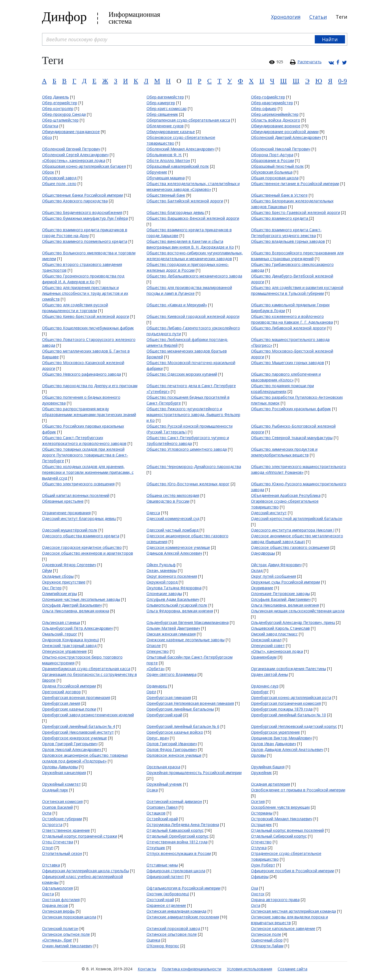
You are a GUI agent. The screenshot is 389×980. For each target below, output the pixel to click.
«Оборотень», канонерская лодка (74, 160)
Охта (256, 905)
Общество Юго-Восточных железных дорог (188, 484)
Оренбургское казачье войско (175, 732)
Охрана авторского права (275, 900)
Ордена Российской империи (69, 686)
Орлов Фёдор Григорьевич (172, 749)
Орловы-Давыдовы (60, 767)
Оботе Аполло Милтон (168, 160)
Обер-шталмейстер (60, 120)
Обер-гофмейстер (268, 97)
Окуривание (262, 588)
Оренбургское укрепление (275, 732)
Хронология (286, 17)
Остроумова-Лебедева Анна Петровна (183, 825)
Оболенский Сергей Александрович (75, 155)
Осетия (258, 801)
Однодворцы (263, 553)
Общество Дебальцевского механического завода (194, 276)
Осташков (156, 813)
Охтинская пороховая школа (69, 917)
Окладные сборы (58, 576)
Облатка (50, 126)
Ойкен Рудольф (161, 565)
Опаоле (154, 645)
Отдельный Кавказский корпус (175, 830)
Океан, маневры (162, 570)
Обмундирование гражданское (71, 132)
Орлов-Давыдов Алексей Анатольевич (287, 749)
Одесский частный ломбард (173, 530)
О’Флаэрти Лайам (267, 946)
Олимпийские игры (60, 594)
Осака (152, 790)
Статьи (318, 17)
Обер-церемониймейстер (275, 114)
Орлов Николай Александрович (72, 749)
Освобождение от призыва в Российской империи (298, 790)
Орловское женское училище (174, 755)
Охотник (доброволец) (168, 894)
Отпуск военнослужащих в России (179, 853)
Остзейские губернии (62, 819)
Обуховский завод (59, 178)
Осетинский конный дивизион (174, 801)
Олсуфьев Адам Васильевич (173, 599)
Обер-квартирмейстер (272, 103)
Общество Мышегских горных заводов (288, 363)
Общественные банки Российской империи (82, 195)
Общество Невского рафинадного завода (82, 374)
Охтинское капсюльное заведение (283, 928)
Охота (48, 894)
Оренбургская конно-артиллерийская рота (291, 697)
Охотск (258, 894)
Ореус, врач (158, 738)
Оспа (47, 813)
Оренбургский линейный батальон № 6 (183, 726)
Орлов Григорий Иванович (172, 744)
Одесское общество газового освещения (290, 547)
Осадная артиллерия (271, 784)
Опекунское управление (64, 651)
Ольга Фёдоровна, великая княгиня (180, 611)
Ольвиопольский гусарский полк (177, 605)
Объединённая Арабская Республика (286, 495)
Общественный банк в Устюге (279, 195)
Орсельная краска (163, 767)
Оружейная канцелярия (64, 773)
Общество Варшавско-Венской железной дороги (193, 218)
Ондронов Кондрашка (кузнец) (71, 640)
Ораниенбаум (264, 657)
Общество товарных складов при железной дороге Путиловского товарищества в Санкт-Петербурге (85, 455)
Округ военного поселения (172, 576)
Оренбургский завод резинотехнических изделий (88, 715)
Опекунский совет (268, 645)
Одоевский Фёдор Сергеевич (69, 565)
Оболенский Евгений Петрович (71, 149)
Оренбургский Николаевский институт (78, 732)
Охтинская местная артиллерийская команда (293, 911)
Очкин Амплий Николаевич (67, 946)
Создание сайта (293, 969)
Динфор (64, 17)
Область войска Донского (276, 120)
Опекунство (158, 651)
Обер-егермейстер (60, 103)
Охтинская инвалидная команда (176, 911)
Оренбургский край (164, 715)
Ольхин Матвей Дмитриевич (173, 628)
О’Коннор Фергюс (163, 946)
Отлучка (259, 848)
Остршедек (261, 825)
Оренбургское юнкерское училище (75, 738)
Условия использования (249, 969)
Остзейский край (162, 819)
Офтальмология (57, 888)
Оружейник (261, 773)
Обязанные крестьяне (63, 501)
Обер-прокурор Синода (64, 114)
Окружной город (162, 582)
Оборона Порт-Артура (272, 155)
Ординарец (157, 686)
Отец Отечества (58, 842)
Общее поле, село (59, 184)
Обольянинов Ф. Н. (164, 155)
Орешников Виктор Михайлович (281, 738)
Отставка (51, 865)
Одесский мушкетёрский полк (70, 530)
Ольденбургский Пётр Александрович (77, 628)
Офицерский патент (165, 876)
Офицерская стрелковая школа (176, 871)
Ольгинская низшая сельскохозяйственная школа (298, 611)
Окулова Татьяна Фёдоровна (174, 588)
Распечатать (310, 62)
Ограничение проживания (66, 513)
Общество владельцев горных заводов (288, 241)
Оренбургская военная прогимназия (76, 697)
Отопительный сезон (62, 853)
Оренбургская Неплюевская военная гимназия (190, 703)
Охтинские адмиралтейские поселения (183, 917)
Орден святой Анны (269, 674)
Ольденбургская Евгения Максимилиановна (188, 622)
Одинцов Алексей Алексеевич (174, 553)
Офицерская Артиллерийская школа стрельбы (85, 871)
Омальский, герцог (60, 634)
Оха (255, 888)
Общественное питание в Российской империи (295, 184)
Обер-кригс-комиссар (167, 108)
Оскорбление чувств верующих (280, 807)
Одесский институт (269, 513)
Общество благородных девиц (175, 212)
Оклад (257, 570)
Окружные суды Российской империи (285, 582)
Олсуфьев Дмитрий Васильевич (72, 605)
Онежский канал (266, 640)
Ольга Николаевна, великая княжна (76, 611)
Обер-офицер (264, 108)
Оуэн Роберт (263, 865)
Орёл (151, 692)
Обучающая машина (166, 178)
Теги (341, 17)
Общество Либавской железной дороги (288, 328)
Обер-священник (162, 114)
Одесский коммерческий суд (173, 518)
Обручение (157, 172)
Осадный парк (55, 790)
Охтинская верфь (58, 911)
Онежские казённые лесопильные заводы (186, 640)
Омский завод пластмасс (274, 634)
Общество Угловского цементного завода (187, 449)
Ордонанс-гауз (265, 686)
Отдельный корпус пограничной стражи (80, 836)
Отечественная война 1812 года (177, 842)
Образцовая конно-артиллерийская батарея (84, 166)
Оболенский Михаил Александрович (180, 149)
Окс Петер (52, 588)
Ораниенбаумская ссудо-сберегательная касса (86, 669)
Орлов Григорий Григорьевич (70, 744)
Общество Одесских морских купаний (182, 374)
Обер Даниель (56, 97)
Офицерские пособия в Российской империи (293, 871)
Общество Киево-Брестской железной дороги (86, 316)
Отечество (261, 842)
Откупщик (156, 848)
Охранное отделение (166, 905)
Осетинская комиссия (62, 801)
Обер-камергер (161, 103)
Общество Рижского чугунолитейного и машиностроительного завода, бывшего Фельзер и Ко (193, 415)
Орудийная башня (268, 767)
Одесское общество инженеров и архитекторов (88, 553)
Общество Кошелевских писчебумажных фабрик (88, 328)
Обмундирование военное (276, 126)
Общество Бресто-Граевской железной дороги (296, 212)
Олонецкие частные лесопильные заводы (81, 599)
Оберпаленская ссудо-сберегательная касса (188, 120)
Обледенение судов (165, 126)
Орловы (258, 755)
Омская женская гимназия (171, 634)
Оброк (48, 172)
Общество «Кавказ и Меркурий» (177, 305)
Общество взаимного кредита (280, 218)
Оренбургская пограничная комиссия (286, 703)
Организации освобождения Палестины (289, 669)
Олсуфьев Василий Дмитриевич (281, 599)
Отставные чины (162, 865)
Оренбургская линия (61, 703)
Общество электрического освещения (78, 484)
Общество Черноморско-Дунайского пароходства (194, 466)
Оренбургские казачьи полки (69, 709)
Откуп (48, 848)
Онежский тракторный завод (69, 645)
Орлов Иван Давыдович (274, 744)
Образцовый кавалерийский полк (178, 166)
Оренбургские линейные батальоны (180, 709)
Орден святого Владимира (172, 674)
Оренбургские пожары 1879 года (282, 709)
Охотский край (160, 900)
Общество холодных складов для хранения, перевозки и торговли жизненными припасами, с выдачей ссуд (88, 472)
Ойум (47, 570)
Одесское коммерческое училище (178, 547)
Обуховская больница (272, 172)
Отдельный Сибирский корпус (279, 836)
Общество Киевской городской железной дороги (193, 316)
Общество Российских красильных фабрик (291, 409)
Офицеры (260, 876)
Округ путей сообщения (274, 576)
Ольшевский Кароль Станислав (280, 628)
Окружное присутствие (64, 582)
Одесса (153, 513)
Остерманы (262, 813)
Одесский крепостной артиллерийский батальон (297, 518)
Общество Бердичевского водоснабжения (82, 212)
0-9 (343, 81)
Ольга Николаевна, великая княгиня (285, 605)
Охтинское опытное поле (66, 934)
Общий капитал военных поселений (76, 495)
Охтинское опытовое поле (172, 934)
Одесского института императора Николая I (293, 530)
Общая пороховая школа (275, 178)
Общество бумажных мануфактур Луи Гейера (85, 218)
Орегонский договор (61, 692)
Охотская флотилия (61, 900)
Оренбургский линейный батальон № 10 (289, 715)
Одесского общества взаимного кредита (81, 536)
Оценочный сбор (267, 940)
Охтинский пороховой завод (173, 928)
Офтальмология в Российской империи (184, 888)
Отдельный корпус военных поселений (287, 830)
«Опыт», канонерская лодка (277, 651)
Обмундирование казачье (171, 132)
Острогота (52, 825)
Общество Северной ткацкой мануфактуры (292, 438)
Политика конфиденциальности (191, 969)
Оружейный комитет (61, 784)
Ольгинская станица (61, 622)
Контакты (147, 969)
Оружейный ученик (164, 784)
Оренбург (260, 692)
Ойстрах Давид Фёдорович (276, 565)
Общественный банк (166, 195)
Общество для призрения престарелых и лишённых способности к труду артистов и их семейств (85, 293)
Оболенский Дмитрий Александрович (286, 137)
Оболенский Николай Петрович (281, 149)
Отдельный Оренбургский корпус (178, 836)
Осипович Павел (162, 807)
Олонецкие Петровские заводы (280, 594)
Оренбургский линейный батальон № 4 (78, 726)
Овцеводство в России (168, 501)
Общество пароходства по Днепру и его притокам (90, 386)
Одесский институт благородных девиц (79, 518)
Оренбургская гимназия (169, 697)
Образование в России (272, 160)
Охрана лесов (55, 905)
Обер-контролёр (58, 108)
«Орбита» (156, 669)
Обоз (47, 137)
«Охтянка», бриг (57, 940)
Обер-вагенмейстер (165, 97)
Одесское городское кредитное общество (82, 547)
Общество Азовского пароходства (75, 201)
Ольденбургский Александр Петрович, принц (293, 622)
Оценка (153, 940)
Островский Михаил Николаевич (282, 819)
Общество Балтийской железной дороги (185, 201)
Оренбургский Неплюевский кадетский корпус (294, 726)
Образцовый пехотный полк (277, 166)
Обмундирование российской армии (285, 132)
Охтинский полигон (60, 928)
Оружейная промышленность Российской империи (194, 773)
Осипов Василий (57, 807)
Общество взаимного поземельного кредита (85, 241)
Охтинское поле (266, 934)
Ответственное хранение (66, 830)
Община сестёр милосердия (173, 495)
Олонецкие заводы (164, 594)
